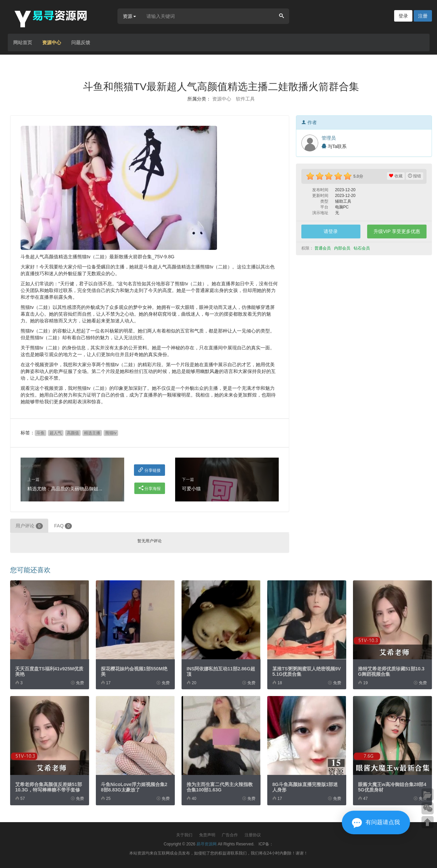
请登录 (331, 231)
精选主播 (92, 433)
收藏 (396, 176)
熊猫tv (111, 433)
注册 (423, 16)
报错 (415, 176)
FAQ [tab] (63, 526)
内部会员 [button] (343, 248)
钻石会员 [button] (362, 248)
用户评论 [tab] (29, 526)
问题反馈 (81, 42)
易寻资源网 (207, 844)
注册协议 (253, 835)
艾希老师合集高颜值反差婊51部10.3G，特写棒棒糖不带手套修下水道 (49, 790)
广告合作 (230, 835)
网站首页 (23, 42)
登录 (403, 16)
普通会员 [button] (323, 248)
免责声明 (207, 835)
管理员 (329, 138)
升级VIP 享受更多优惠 (397, 231)
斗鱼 (40, 433)
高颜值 (73, 433)
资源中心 (52, 42)
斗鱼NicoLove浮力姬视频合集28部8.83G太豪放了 (134, 787)
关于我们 (184, 835)
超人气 (56, 433)
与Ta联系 (334, 146)
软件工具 (245, 99)
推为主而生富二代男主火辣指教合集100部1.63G (220, 787)
